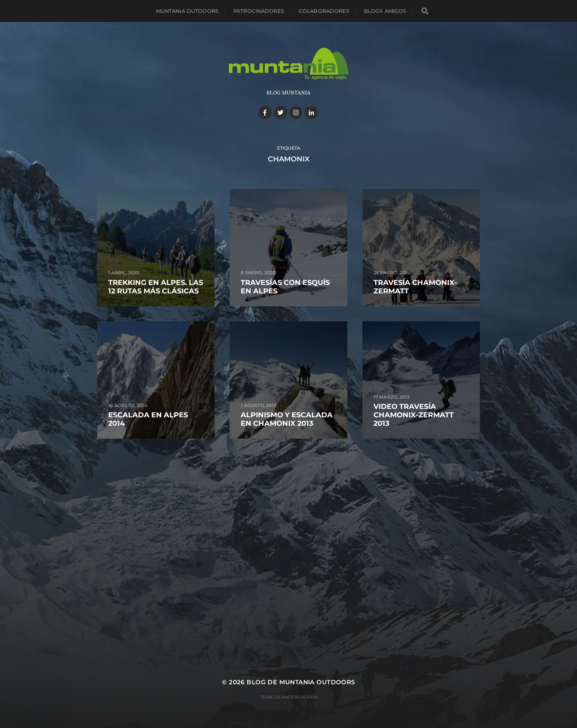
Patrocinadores (259, 11)
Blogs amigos (385, 11)
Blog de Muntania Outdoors (301, 682)
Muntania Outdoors (187, 11)
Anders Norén (299, 697)
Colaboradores (324, 11)
